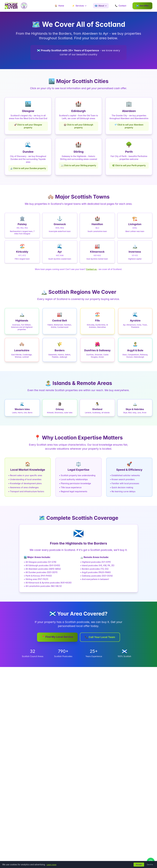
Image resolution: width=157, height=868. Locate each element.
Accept (139, 864)
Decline (150, 864)
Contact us (92, 269)
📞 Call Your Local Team (100, 637)
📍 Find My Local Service (57, 637)
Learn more (52, 864)
